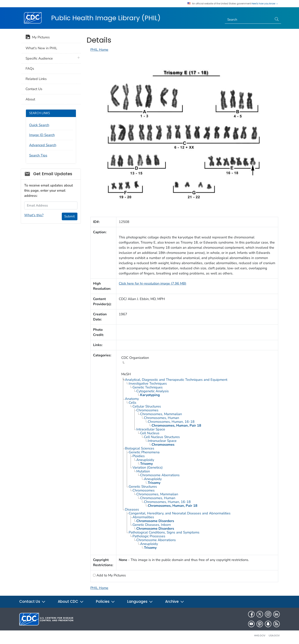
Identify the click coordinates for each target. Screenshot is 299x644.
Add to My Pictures (111, 575)
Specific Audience (39, 58)
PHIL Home (99, 50)
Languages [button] (140, 602)
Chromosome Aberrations (160, 475)
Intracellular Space (151, 429)
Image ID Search (42, 135)
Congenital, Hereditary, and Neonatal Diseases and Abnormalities (180, 513)
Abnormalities (143, 517)
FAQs (30, 69)
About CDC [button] (71, 602)
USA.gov (274, 636)
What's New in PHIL (41, 48)
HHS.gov (260, 636)
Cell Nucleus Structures (162, 437)
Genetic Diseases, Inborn (152, 525)
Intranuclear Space (162, 441)
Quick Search (39, 125)
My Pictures (38, 38)
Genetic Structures (143, 487)
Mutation (143, 471)
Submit (70, 216)
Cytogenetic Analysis (153, 391)
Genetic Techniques (148, 387)
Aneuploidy (145, 460)
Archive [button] (175, 602)
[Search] (249, 20)
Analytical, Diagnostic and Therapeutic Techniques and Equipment (176, 380)
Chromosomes (147, 410)
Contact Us (34, 89)
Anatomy (132, 399)
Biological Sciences (140, 448)
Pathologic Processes (149, 536)
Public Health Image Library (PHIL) (106, 18)
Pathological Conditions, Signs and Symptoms (164, 532)
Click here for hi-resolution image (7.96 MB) (153, 283)
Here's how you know (265, 4)
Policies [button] (105, 602)
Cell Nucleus (150, 433)
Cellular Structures (147, 406)
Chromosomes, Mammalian (161, 414)
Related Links (36, 79)
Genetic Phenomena (144, 452)
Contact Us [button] (32, 602)
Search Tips (38, 155)
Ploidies (139, 456)
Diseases (132, 509)
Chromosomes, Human (162, 418)
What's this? (34, 215)
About (30, 99)
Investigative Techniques (148, 383)
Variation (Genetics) (148, 467)
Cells (133, 403)
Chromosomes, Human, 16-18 (171, 422)
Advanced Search (43, 145)
